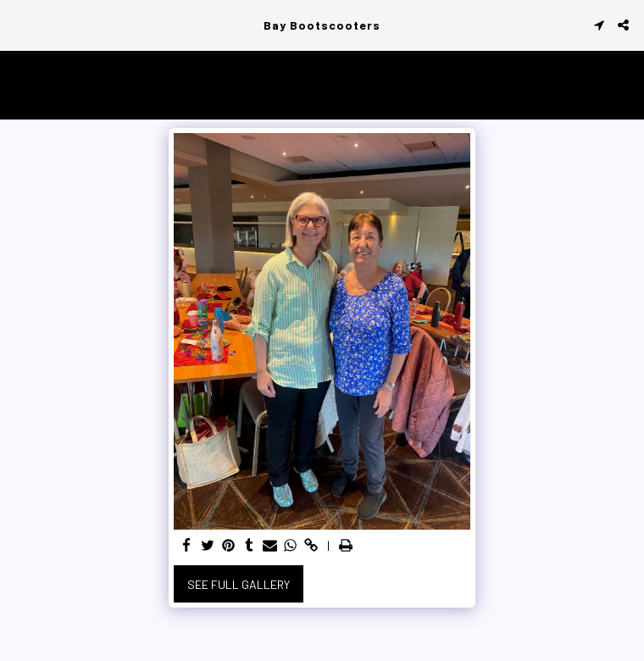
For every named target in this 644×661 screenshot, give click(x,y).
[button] (19, 25)
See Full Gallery (239, 584)
